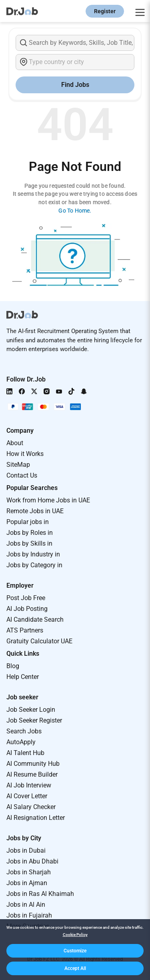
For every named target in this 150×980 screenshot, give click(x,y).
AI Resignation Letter (36, 818)
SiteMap (18, 465)
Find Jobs (75, 85)
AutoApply (21, 742)
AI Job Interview (29, 785)
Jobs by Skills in (29, 543)
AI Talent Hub (25, 753)
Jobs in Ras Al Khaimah (40, 894)
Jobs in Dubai (26, 850)
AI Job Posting (27, 609)
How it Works (25, 454)
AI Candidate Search (35, 620)
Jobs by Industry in (33, 554)
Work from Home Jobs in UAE (48, 500)
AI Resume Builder (32, 774)
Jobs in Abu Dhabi (32, 861)
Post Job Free (26, 598)
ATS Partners (25, 630)
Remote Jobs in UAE (35, 511)
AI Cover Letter (27, 796)
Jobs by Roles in (30, 533)
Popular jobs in (28, 522)
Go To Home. (75, 211)
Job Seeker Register (34, 720)
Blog (13, 666)
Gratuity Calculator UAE (39, 641)
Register (105, 11)
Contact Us (22, 475)
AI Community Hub (33, 764)
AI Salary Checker (31, 807)
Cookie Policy (75, 935)
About (15, 443)
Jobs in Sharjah (29, 872)
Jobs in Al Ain (26, 905)
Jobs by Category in (34, 565)
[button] (75, 951)
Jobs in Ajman (27, 883)
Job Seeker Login (31, 710)
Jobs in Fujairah (29, 915)
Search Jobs (24, 731)
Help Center (23, 677)
